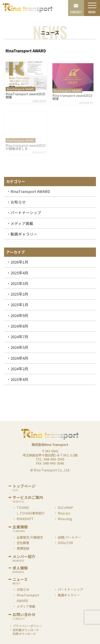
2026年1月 (19, 262)
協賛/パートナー (69, 537)
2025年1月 (19, 305)
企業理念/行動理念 (30, 537)
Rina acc (64, 513)
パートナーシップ (26, 213)
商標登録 (23, 548)
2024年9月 (19, 315)
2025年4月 (19, 273)
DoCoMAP (65, 507)
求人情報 (20, 568)
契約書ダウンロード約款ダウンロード (26, 632)
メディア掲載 (22, 223)
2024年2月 (19, 369)
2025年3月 (19, 283)
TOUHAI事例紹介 (32, 513)
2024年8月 (19, 326)
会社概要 (23, 543)
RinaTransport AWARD (30, 191)
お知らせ (18, 202)
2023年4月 (19, 379)
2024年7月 (19, 337)
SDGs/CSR (65, 543)
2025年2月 (19, 294)
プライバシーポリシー (27, 626)
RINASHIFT (25, 519)
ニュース (20, 580)
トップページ (24, 486)
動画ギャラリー (24, 234)
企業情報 (20, 527)
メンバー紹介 (24, 557)
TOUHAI (23, 507)
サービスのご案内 (28, 498)
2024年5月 (19, 347)
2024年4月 (19, 358)
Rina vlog (65, 519)
